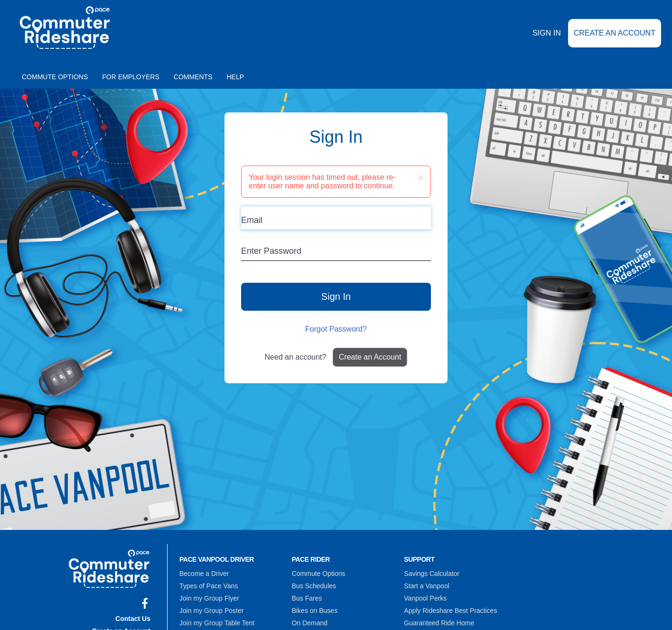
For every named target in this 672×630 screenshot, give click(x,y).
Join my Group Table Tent (217, 623)
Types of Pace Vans (209, 586)
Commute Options (55, 77)
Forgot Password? (336, 329)
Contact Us (133, 619)
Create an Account (615, 33)
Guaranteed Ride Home (439, 623)
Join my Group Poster (211, 611)
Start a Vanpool (426, 586)
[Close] (420, 178)
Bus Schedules (314, 586)
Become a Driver (204, 574)
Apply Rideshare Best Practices (450, 611)
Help (236, 77)
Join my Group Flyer (209, 598)
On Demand (310, 623)
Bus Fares (307, 598)
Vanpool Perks (425, 598)
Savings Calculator (432, 574)
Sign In (547, 33)
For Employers (131, 77)
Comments (193, 77)
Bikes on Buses (315, 611)
